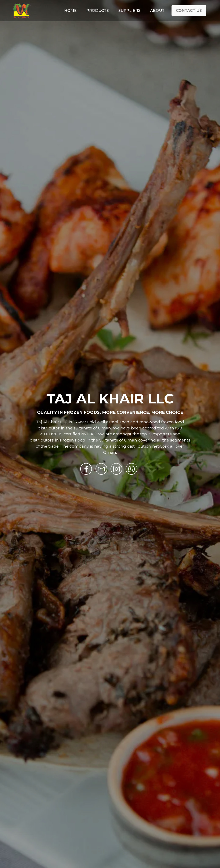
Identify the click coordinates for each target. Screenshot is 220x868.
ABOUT (157, 10)
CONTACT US (189, 10)
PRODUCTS (98, 10)
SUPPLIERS (129, 10)
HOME (70, 10)
